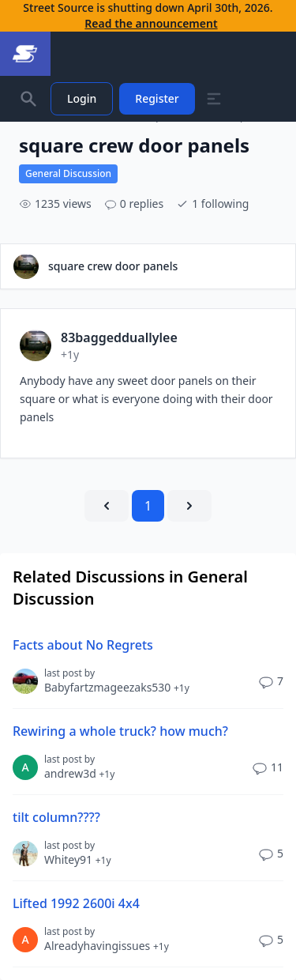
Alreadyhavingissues (107, 946)
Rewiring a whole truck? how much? (120, 731)
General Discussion (68, 173)
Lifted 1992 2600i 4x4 (76, 903)
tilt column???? (56, 817)
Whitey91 (78, 859)
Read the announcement (151, 23)
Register (157, 98)
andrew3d (79, 773)
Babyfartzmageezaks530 (117, 687)
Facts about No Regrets (83, 645)
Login (82, 98)
